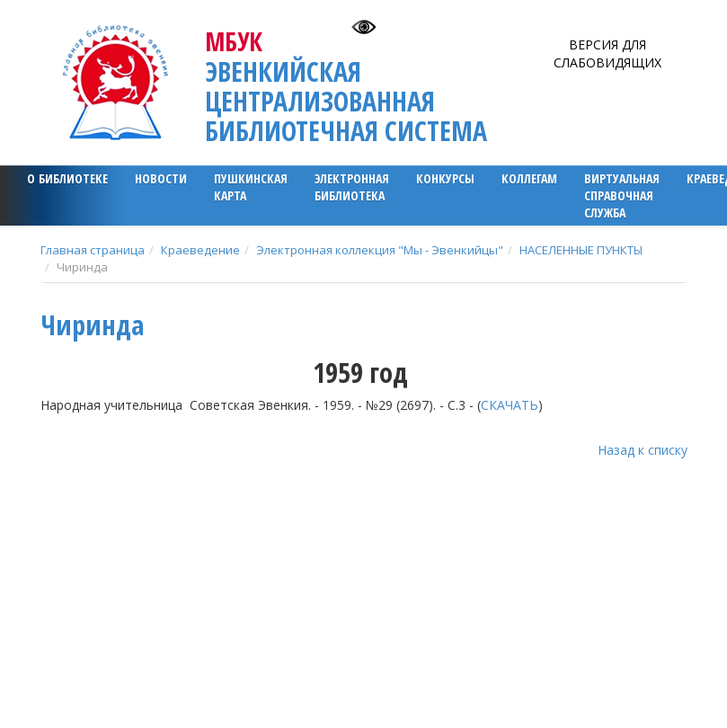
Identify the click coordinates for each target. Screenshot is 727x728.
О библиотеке (67, 178)
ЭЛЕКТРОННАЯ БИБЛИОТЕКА (352, 187)
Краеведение (200, 250)
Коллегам (529, 178)
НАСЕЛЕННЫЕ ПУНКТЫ (581, 250)
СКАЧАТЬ (510, 405)
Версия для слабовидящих (607, 53)
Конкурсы (445, 178)
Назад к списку (643, 450)
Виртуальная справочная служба (622, 195)
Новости (161, 178)
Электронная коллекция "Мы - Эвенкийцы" (380, 250)
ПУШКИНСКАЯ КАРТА (251, 187)
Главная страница (93, 250)
